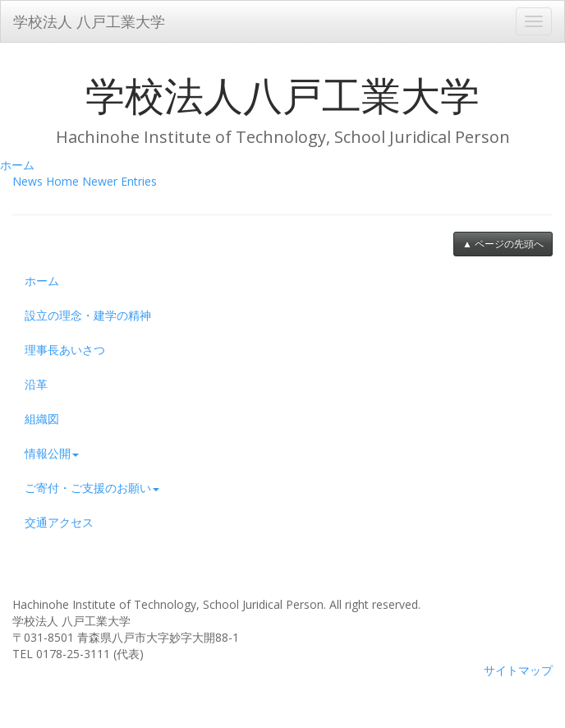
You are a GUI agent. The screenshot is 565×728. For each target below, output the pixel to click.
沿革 (36, 384)
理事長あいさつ (65, 350)
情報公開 (52, 453)
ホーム (17, 165)
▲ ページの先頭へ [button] (503, 244)
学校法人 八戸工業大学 (89, 21)
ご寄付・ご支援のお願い (92, 488)
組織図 (42, 419)
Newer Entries (119, 181)
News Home (46, 181)
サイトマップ (518, 670)
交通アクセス (59, 522)
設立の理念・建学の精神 (88, 315)
